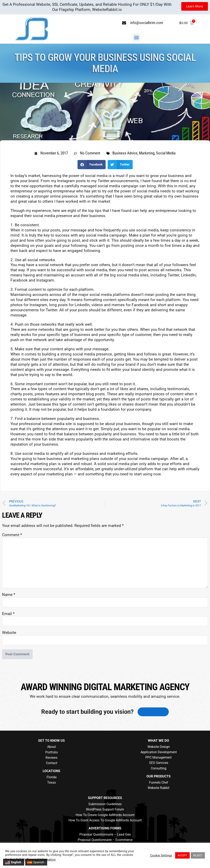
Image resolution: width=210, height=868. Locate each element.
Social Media (166, 153)
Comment (12, 535)
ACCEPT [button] (182, 855)
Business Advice (125, 153)
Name (9, 595)
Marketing (147, 153)
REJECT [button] (198, 855)
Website (9, 633)
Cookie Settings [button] (161, 855)
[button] (137, 38)
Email (8, 614)
